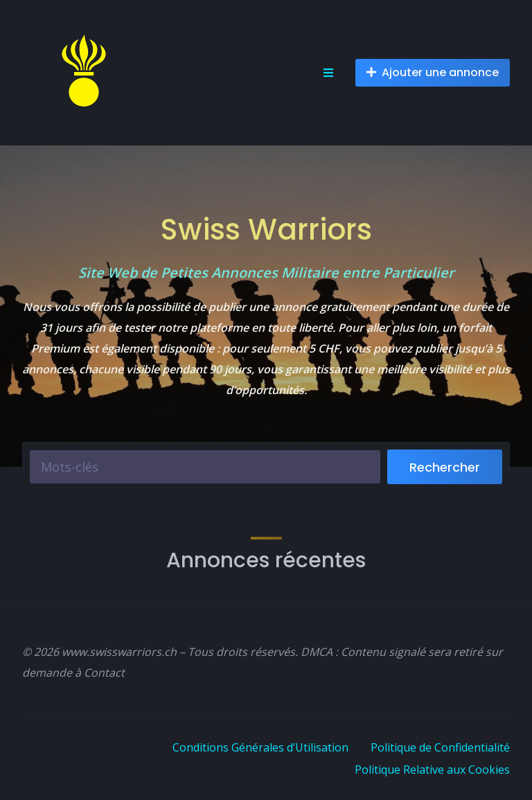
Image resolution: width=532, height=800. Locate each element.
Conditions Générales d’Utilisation (260, 747)
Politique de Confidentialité (440, 747)
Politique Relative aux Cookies (432, 770)
